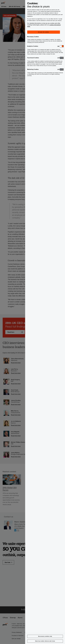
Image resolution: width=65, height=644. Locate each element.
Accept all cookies (44, 32)
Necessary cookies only (45, 636)
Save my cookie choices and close (45, 641)
